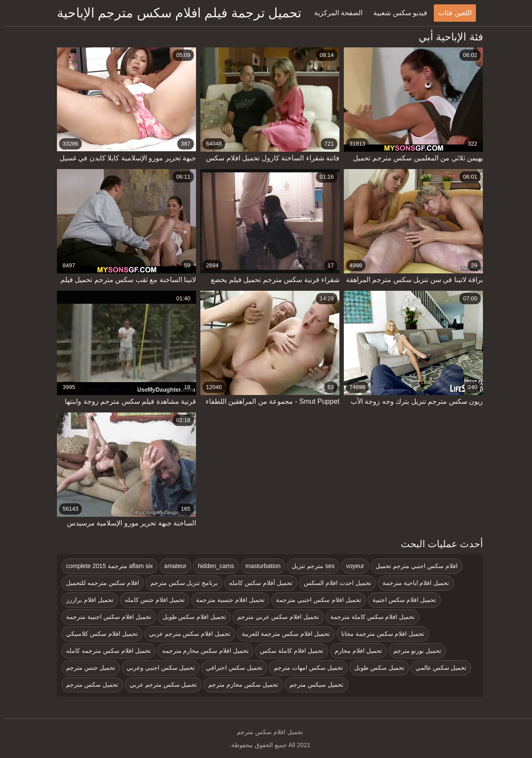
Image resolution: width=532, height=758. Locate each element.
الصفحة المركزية (334, 13)
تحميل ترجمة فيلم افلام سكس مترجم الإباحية (175, 13)
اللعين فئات (451, 13)
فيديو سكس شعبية (396, 13)
